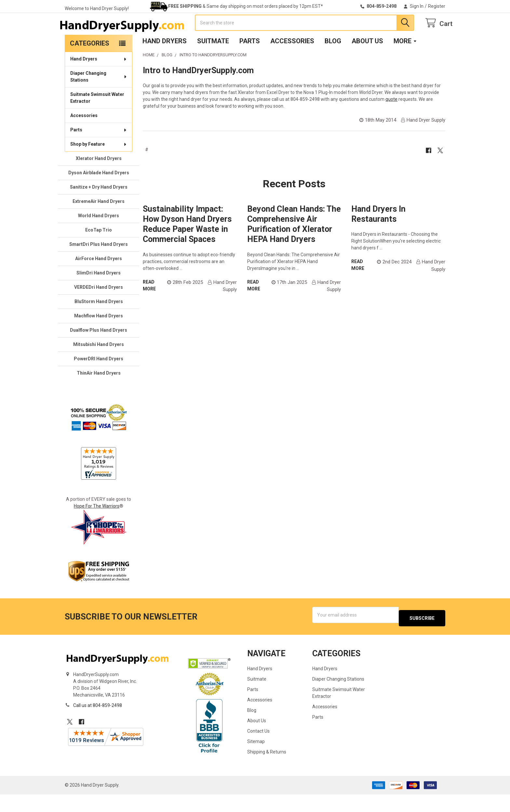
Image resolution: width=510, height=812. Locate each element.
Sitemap (256, 759)
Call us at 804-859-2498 (98, 723)
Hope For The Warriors (97, 527)
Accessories (292, 62)
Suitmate (213, 62)
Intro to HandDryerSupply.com (198, 91)
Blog (333, 62)
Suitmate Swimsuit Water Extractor (97, 119)
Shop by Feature (99, 165)
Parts (250, 62)
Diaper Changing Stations (99, 97)
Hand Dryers (165, 62)
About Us (367, 62)
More (405, 62)
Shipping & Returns (267, 769)
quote (391, 120)
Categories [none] (90, 64)
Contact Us (258, 749)
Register (437, 6)
